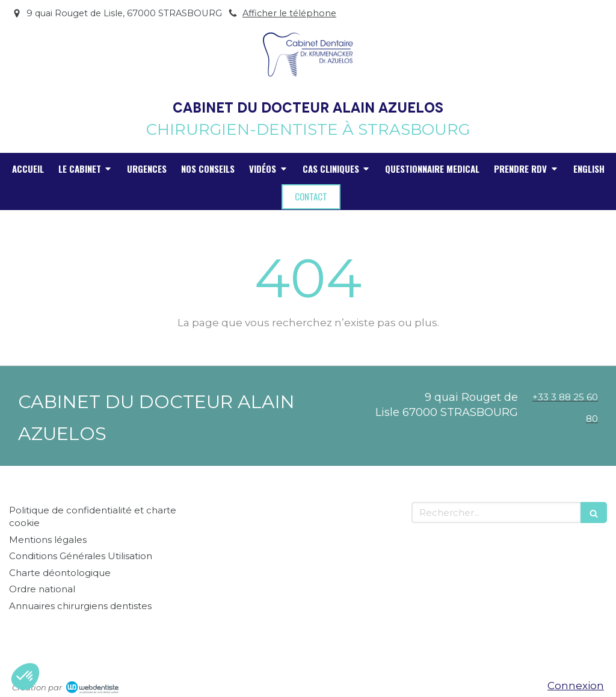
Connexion (576, 686)
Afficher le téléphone (289, 13)
